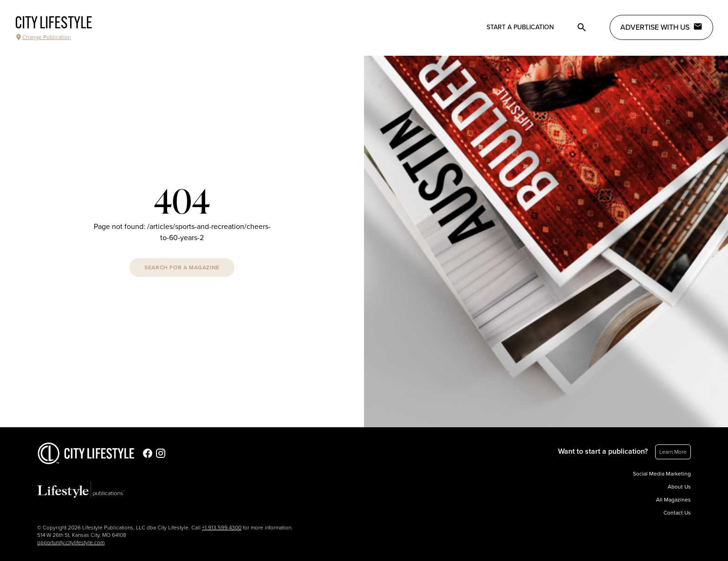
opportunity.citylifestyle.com (71, 542)
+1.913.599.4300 (222, 528)
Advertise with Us (661, 27)
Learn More (673, 452)
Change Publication (43, 37)
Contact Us (677, 513)
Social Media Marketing (662, 474)
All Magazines (673, 500)
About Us (679, 487)
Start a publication (520, 27)
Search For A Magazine (182, 267)
